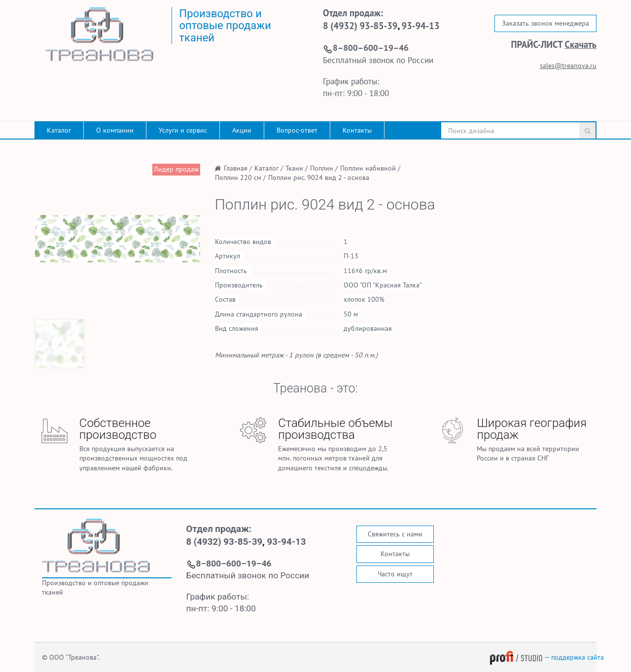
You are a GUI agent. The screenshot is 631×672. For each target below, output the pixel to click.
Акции (242, 130)
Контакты (357, 130)
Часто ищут (395, 574)
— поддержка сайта (547, 657)
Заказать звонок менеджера (545, 23)
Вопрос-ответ (297, 130)
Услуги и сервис (183, 130)
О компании (115, 130)
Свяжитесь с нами (395, 534)
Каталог (59, 130)
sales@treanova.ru (568, 66)
